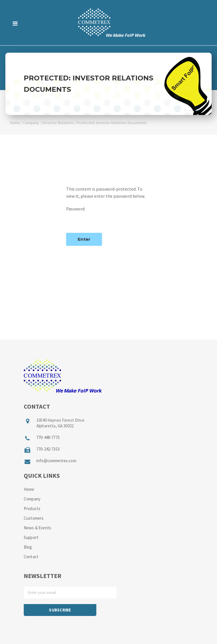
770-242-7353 (48, 449)
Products (32, 508)
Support (31, 537)
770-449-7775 (48, 437)
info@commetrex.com (56, 461)
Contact (31, 557)
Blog (28, 547)
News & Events (37, 528)
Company (31, 123)
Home (15, 123)
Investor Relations (58, 123)
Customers (34, 518)
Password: (108, 217)
